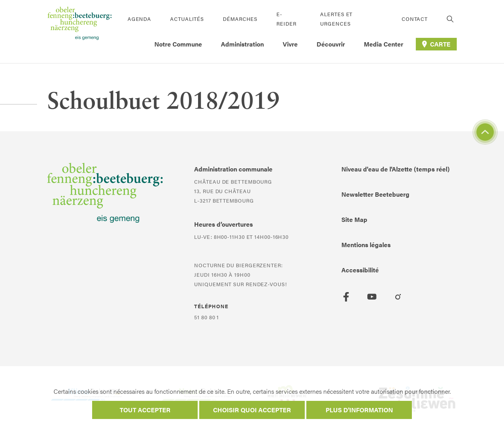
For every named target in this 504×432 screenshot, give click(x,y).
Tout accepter (145, 410)
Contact (415, 19)
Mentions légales (366, 245)
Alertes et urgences (336, 19)
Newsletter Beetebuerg (375, 194)
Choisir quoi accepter (252, 410)
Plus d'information (359, 410)
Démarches (240, 19)
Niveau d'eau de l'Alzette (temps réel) (396, 169)
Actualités (187, 19)
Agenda (139, 19)
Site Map (354, 219)
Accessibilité (360, 270)
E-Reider (286, 19)
